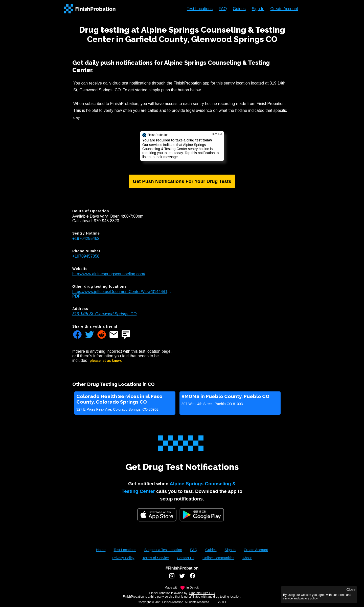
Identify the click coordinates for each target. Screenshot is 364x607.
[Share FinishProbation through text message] (126, 335)
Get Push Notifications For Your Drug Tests (182, 181)
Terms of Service (155, 558)
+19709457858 (86, 256)
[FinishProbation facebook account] (192, 578)
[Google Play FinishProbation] (202, 515)
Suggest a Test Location (163, 550)
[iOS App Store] (157, 515)
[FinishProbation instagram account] (172, 578)
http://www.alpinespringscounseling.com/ (109, 274)
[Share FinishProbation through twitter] (89, 335)
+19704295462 (86, 238)
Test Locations (200, 9)
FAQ (223, 9)
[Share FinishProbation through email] (114, 335)
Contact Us (186, 558)
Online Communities (218, 558)
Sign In (258, 9)
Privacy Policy (123, 558)
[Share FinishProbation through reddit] (102, 335)
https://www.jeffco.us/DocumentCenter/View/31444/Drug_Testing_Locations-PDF (122, 294)
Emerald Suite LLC (202, 593)
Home (101, 550)
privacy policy (309, 598)
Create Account (284, 9)
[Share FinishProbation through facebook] (77, 335)
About (247, 558)
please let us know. (106, 361)
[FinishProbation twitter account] (182, 578)
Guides (239, 9)
